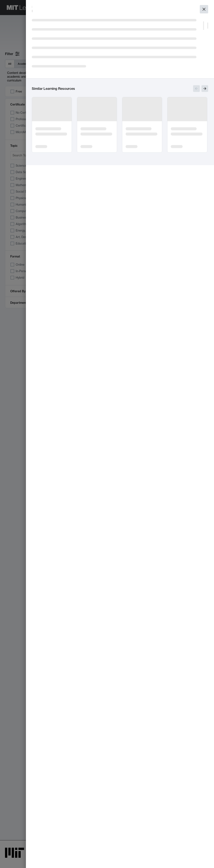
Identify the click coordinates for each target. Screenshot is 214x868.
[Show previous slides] (196, 89)
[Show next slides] (205, 89)
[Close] (204, 9)
